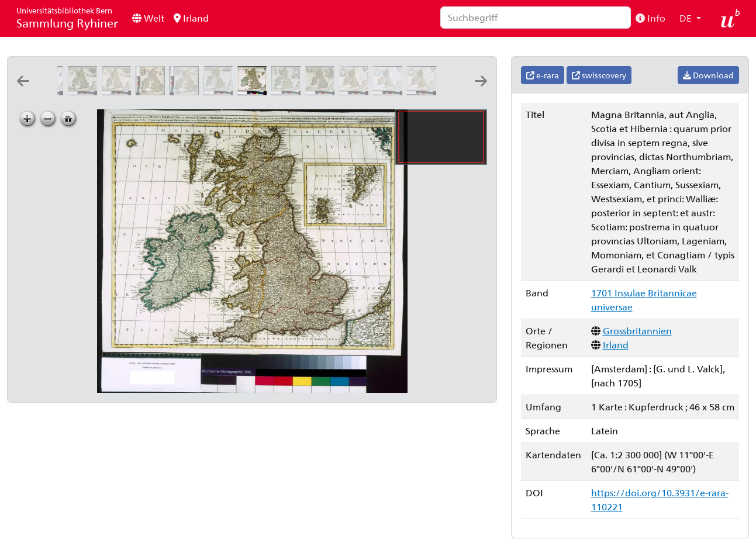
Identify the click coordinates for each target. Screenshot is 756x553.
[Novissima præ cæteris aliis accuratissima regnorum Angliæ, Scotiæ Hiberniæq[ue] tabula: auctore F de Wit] (153, 91)
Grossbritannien (637, 331)
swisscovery (599, 75)
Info (650, 18)
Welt (148, 18)
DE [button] (687, 18)
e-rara (543, 75)
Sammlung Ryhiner (67, 18)
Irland (191, 18)
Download (708, 75)
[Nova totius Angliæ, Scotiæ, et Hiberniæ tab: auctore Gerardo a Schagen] (220, 91)
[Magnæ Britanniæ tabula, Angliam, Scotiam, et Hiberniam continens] (322, 91)
